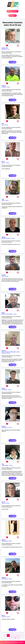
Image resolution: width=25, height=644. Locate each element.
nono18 (3, 502)
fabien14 (4, 351)
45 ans (8, 353)
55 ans (7, 163)
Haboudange (5, 541)
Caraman (4, 617)
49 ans (13, 238)
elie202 (3, 540)
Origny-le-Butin (5, 465)
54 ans (8, 87)
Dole (3, 125)
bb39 (3, 124)
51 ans (8, 49)
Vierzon (3, 503)
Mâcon (3, 163)
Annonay (4, 87)
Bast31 (3, 615)
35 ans (8, 617)
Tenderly (4, 86)
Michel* (3, 388)
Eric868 (3, 275)
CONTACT (22, 642)
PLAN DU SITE (15, 642)
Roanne (3, 49)
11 (18, 638)
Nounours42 (5, 48)
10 (15, 638)
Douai (3, 276)
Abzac (3, 201)
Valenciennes (5, 579)
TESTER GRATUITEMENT (12, 11)
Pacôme (4, 426)
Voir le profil (12, 62)
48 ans (7, 201)
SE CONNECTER (12, 16)
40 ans (7, 276)
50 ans (10, 579)
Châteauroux (5, 428)
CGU (9, 642)
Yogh (3, 199)
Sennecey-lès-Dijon (6, 238)
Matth (3, 313)
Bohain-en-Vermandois (7, 314)
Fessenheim (5, 390)
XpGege (4, 237)
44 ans (6, 125)
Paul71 (3, 161)
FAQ (6, 642)
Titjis (3, 464)
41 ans (15, 314)
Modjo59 (4, 578)
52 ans (8, 503)
